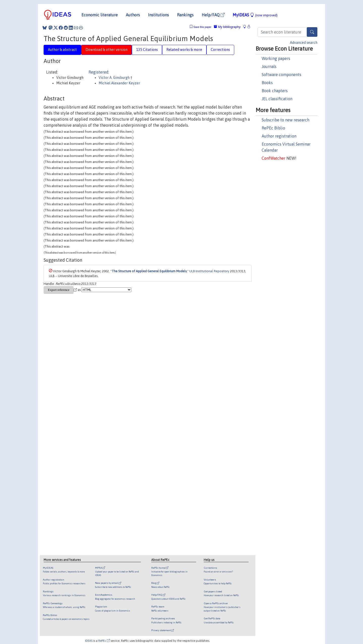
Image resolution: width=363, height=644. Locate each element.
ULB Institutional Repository (209, 271)
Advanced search (304, 43)
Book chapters (275, 91)
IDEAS (89, 641)
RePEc (104, 641)
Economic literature (100, 15)
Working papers (276, 58)
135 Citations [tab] (147, 50)
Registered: (99, 72)
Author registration (279, 136)
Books (267, 83)
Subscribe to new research (285, 120)
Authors (133, 15)
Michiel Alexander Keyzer (119, 83)
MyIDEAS (255, 15)
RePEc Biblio (273, 128)
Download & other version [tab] (107, 50)
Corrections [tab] (220, 50)
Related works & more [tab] (184, 50)
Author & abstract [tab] (62, 50)
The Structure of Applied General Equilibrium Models (149, 271)
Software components (281, 75)
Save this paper (202, 27)
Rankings (185, 15)
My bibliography (227, 27)
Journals (269, 66)
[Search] (312, 32)
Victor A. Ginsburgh (114, 78)
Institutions (158, 15)
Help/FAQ (213, 15)
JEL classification (277, 99)
